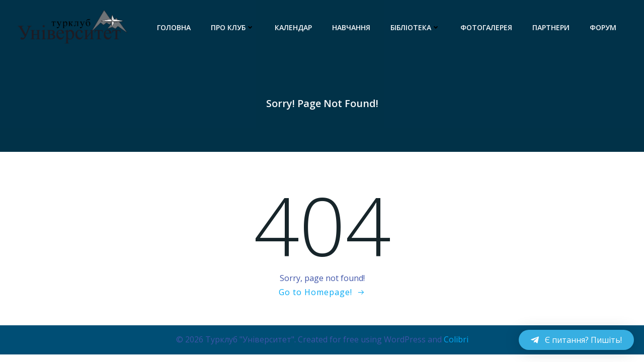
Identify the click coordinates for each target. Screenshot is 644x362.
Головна (174, 27)
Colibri (456, 339)
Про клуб (233, 27)
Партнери (551, 27)
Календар (293, 27)
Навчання (351, 27)
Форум (603, 27)
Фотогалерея (486, 27)
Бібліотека (415, 27)
